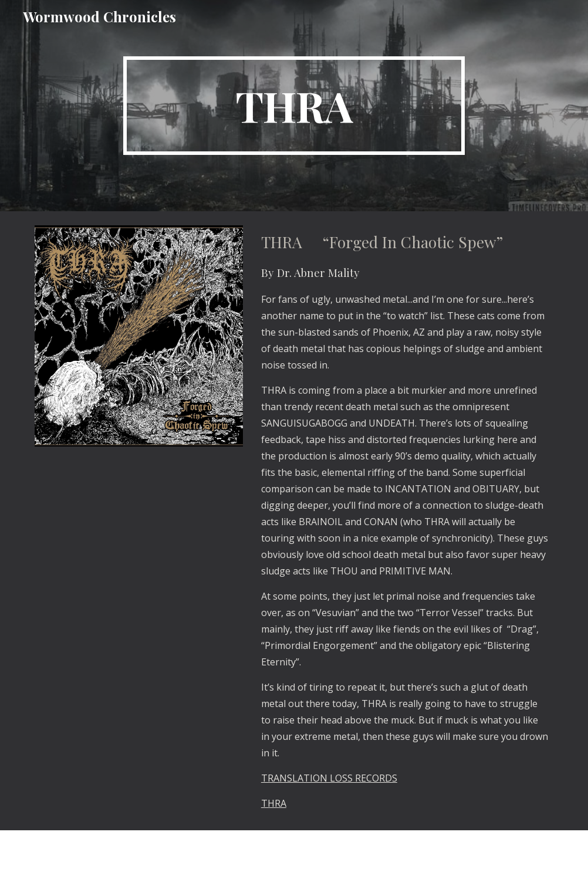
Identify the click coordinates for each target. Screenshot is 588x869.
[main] (294, 106)
